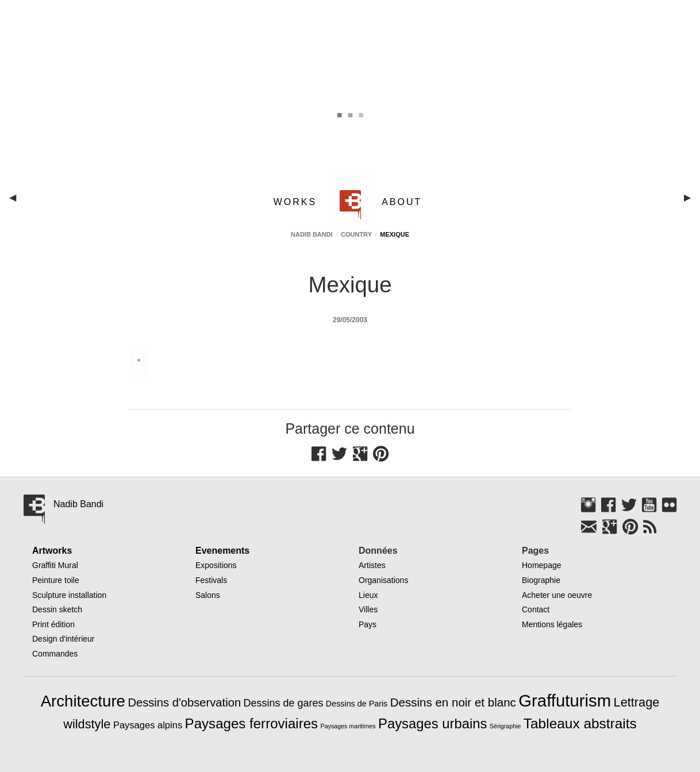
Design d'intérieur (64, 639)
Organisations (383, 580)
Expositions (216, 565)
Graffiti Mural (55, 565)
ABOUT (402, 202)
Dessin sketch (57, 609)
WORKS (295, 202)
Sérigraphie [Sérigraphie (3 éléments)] (505, 726)
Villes (368, 609)
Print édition (53, 624)
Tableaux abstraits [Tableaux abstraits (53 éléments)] (580, 723)
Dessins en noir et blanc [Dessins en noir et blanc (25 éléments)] (453, 702)
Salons (208, 595)
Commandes (55, 654)
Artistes (372, 565)
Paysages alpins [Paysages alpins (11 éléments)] (148, 725)
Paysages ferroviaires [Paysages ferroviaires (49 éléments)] (252, 723)
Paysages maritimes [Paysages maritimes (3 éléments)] (348, 726)
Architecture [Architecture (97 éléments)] (83, 701)
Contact (536, 609)
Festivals (211, 580)
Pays (368, 624)
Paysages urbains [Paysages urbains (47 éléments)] (432, 723)
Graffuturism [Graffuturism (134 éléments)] (565, 700)
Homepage (542, 565)
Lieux (368, 595)
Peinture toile (56, 580)
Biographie (541, 580)
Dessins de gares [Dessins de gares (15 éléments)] (284, 703)
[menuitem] (297, 202)
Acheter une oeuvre (557, 595)
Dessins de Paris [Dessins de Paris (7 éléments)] (357, 704)
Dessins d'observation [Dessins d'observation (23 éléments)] (184, 702)
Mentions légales (552, 624)
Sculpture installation (69, 595)
